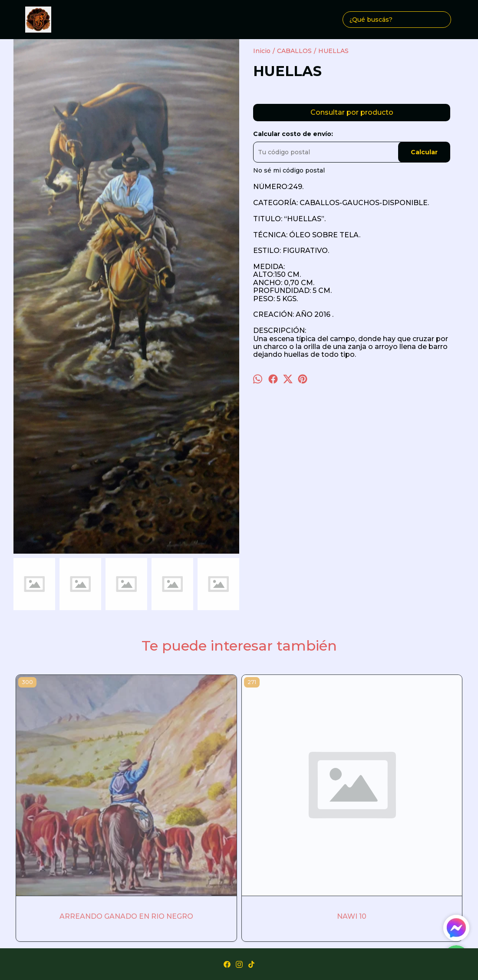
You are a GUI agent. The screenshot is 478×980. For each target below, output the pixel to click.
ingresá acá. (438, 951)
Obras (219, 851)
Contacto (280, 851)
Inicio (192, 851)
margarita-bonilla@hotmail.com (239, 870)
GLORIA (239, 781)
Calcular (424, 152)
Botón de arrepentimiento (239, 958)
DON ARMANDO (419, 781)
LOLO (329, 781)
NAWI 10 (149, 781)
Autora (247, 851)
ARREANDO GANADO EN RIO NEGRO (58, 781)
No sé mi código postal (289, 170)
